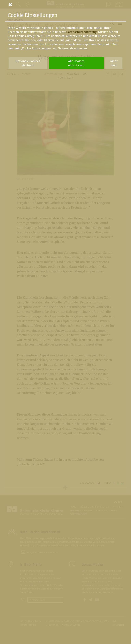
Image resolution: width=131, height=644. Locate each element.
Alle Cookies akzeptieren (76, 63)
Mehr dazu (114, 63)
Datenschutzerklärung (81, 32)
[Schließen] (65, 4)
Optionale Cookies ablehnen (28, 63)
